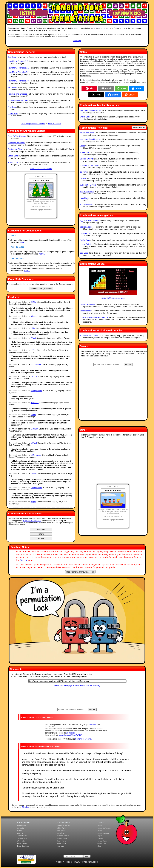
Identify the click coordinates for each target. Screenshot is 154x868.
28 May (34, 473)
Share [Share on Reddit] (130, 95)
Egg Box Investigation (89, 220)
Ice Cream (12, 87)
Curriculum (62, 846)
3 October (35, 316)
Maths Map (22, 826)
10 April (34, 443)
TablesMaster (22, 838)
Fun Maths (61, 831)
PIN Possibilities (87, 191)
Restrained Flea (15, 149)
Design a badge (87, 227)
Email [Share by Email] (106, 88)
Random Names (63, 836)
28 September (36, 391)
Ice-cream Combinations (90, 110)
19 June (34, 376)
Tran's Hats (13, 113)
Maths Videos (62, 838)
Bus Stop (12, 57)
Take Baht (84, 198)
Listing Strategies (87, 304)
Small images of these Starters (33, 124)
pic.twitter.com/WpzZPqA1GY (71, 735)
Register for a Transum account (80, 572)
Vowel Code (13, 162)
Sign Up (24, 560)
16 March (34, 429)
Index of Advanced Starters (41, 169)
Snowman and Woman (18, 100)
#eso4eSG (93, 724)
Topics (100, 836)
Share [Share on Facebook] (113, 95)
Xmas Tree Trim (87, 133)
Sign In (100, 826)
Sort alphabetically (139, 127)
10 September (36, 488)
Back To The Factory (17, 136)
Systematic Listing (88, 185)
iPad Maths (21, 841)
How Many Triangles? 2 (18, 72)
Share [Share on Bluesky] (136, 88)
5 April (33, 415)
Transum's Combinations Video (113, 283)
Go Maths (21, 828)
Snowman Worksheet (89, 335)
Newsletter (61, 833)
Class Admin (62, 843)
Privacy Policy (102, 841)
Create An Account (104, 828)
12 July (34, 350)
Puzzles (20, 833)
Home (100, 831)
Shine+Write (62, 828)
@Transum (71, 733)
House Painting (86, 244)
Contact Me (102, 843)
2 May (33, 328)
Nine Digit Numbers (16, 143)
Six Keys (83, 172)
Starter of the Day (64, 826)
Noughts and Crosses (17, 94)
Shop (99, 846)
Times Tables (22, 836)
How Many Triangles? (89, 165)
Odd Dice (84, 253)
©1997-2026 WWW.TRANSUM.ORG (77, 862)
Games (20, 831)
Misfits (82, 146)
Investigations (22, 843)
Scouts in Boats (87, 204)
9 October (35, 403)
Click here (26, 807)
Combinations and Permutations (94, 317)
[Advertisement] (77, 45)
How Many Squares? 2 (18, 61)
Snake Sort (85, 117)
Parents (100, 838)
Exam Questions (23, 846)
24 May (34, 302)
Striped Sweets (86, 159)
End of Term (62, 841)
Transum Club (86, 233)
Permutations (85, 311)
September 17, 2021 (83, 739)
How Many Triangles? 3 (18, 81)
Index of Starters (54, 124)
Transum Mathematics (32, 521)
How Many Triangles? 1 (18, 68)
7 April (33, 338)
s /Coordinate (36, 364)
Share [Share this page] (121, 88)
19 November (36, 455)
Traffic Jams (85, 240)
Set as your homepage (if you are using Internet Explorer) (77, 685)
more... (23, 242)
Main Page (77, 41)
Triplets (83, 178)
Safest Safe (13, 156)
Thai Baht (12, 107)
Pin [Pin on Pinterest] (89, 88)
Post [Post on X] (96, 95)
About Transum (103, 833)
